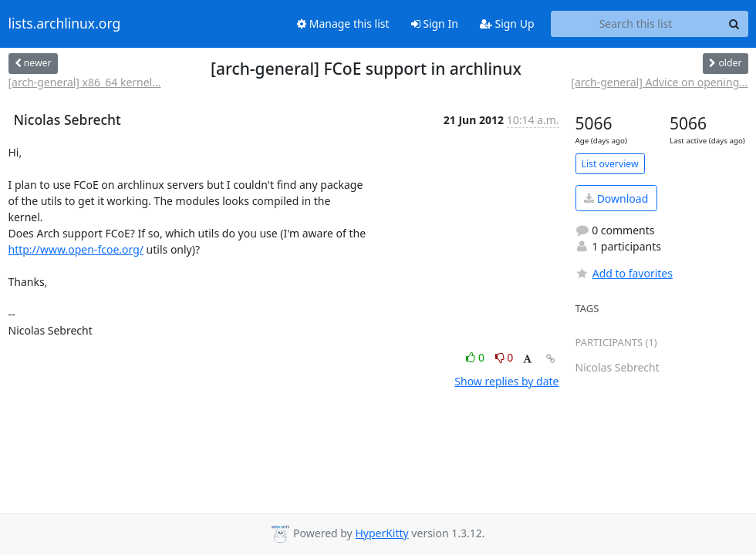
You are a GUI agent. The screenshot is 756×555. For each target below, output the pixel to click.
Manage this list (343, 24)
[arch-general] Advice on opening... (659, 82)
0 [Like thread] (476, 357)
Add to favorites (624, 273)
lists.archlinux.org (65, 24)
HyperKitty (381, 533)
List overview (610, 164)
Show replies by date (506, 381)
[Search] (734, 24)
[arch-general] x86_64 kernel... (85, 82)
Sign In (435, 24)
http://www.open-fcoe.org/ (76, 249)
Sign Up (507, 24)
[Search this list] (636, 24)
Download (616, 198)
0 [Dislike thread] (505, 357)
